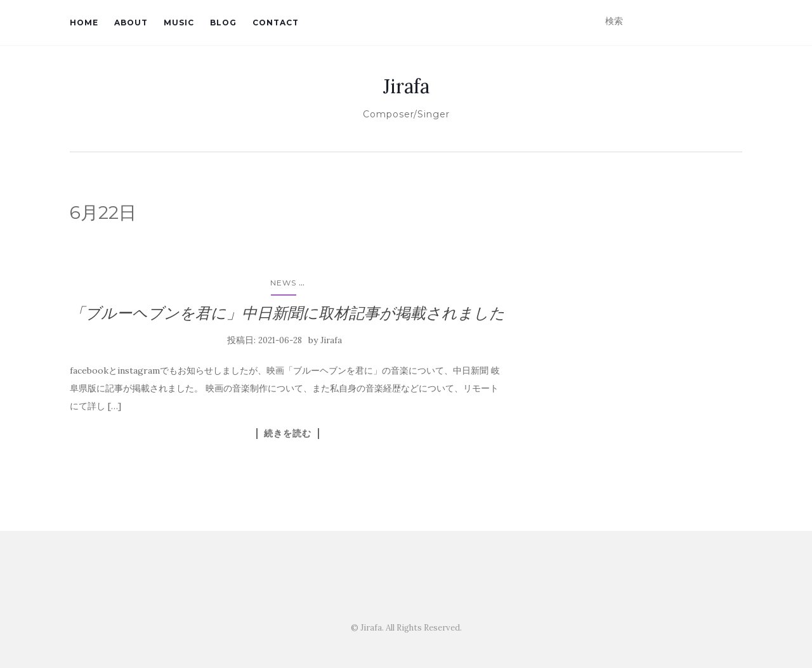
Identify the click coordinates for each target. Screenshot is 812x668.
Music (179, 23)
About (131, 23)
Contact (276, 23)
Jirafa (406, 86)
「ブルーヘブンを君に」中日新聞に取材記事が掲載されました (287, 313)
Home (84, 23)
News (283, 283)
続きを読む (288, 433)
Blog (223, 23)
